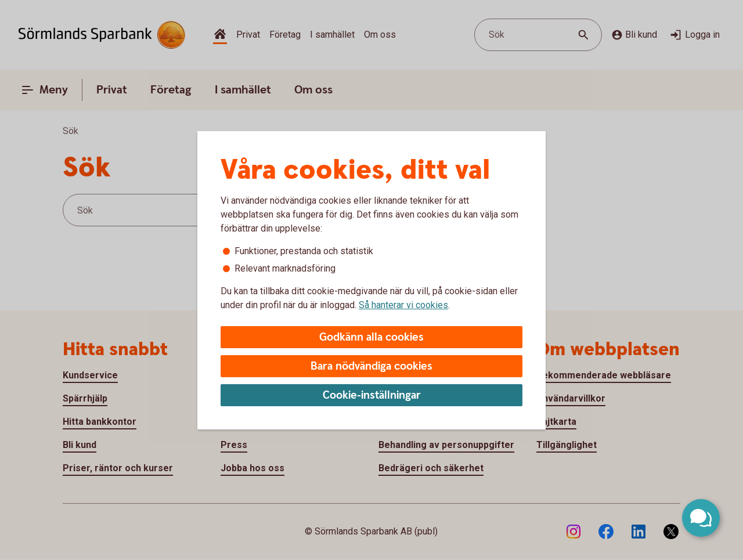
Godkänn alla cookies (371, 337)
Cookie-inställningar (372, 395)
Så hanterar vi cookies (403, 305)
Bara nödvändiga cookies (371, 366)
